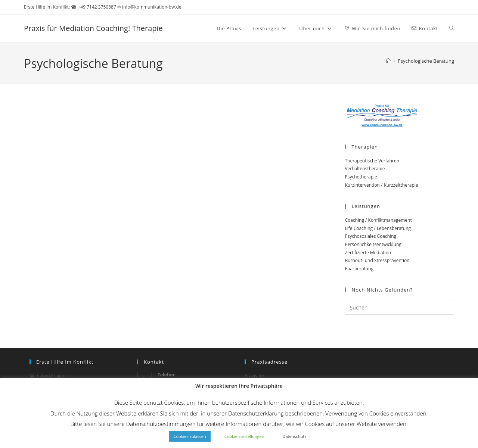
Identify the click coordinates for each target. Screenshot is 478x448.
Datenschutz (294, 436)
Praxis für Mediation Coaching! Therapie (93, 28)
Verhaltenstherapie (365, 169)
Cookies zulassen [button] (190, 436)
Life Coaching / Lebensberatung (378, 228)
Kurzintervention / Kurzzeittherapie (381, 185)
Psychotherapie (361, 177)
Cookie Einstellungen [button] (244, 436)
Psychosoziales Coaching (370, 236)
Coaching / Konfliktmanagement (378, 220)
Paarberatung (359, 269)
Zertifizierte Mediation (368, 253)
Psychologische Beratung (426, 61)
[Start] (388, 61)
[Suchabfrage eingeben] (399, 307)
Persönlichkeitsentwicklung (373, 244)
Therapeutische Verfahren (372, 161)
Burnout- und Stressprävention (377, 260)
